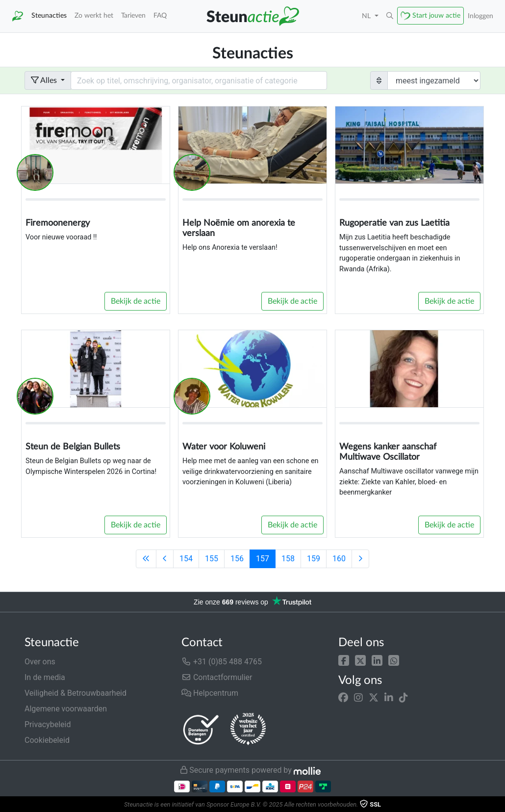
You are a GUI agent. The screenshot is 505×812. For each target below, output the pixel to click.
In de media (45, 677)
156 (237, 559)
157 (263, 559)
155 (212, 559)
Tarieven (133, 15)
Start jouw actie (436, 15)
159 (314, 559)
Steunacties (49, 15)
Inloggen (480, 16)
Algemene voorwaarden (66, 709)
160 (339, 559)
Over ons (40, 662)
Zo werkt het (94, 15)
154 (186, 559)
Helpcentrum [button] (210, 693)
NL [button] (367, 16)
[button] (344, 660)
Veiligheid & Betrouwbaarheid (76, 693)
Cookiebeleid (47, 740)
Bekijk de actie (136, 301)
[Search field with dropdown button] (199, 80)
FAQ (160, 15)
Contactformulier (217, 677)
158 (288, 559)
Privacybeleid (48, 724)
